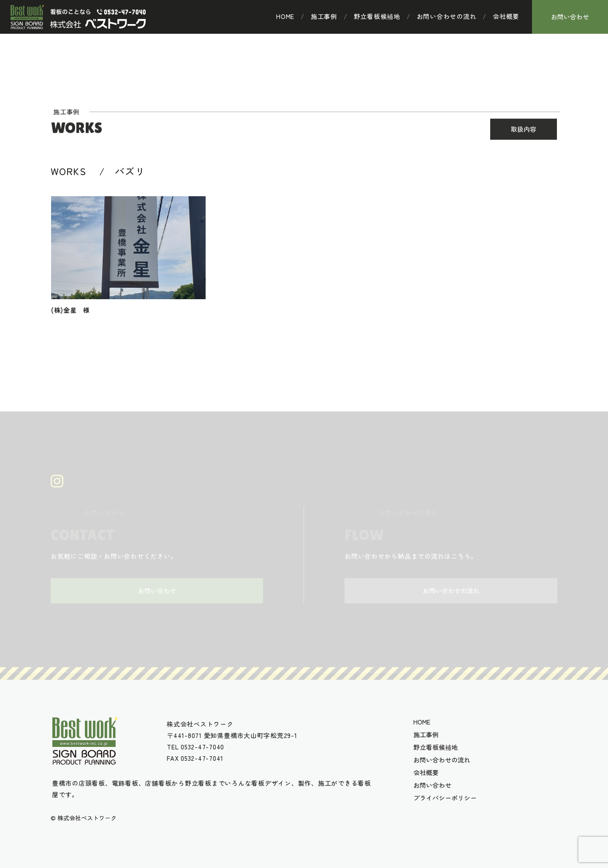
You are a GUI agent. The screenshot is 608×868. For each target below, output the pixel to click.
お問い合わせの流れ (447, 16)
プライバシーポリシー (445, 798)
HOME (285, 16)
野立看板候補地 (377, 16)
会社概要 (506, 16)
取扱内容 (524, 130)
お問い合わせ (570, 17)
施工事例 (324, 16)
